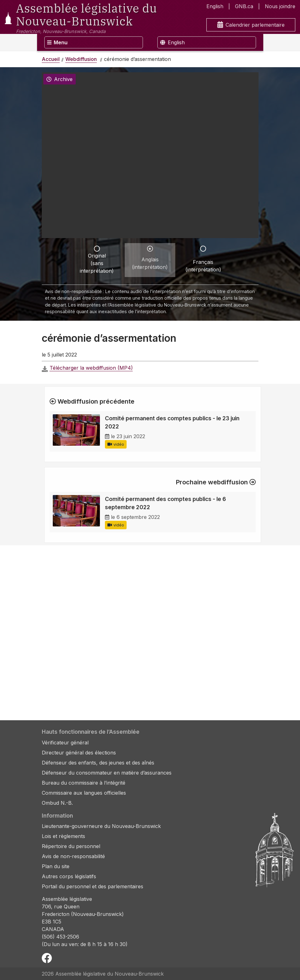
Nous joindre (280, 6)
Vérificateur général (65, 743)
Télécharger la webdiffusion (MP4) (91, 368)
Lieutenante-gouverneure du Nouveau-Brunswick (101, 826)
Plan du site (56, 866)
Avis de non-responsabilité (73, 856)
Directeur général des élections (79, 753)
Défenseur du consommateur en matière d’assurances (107, 773)
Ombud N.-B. (57, 803)
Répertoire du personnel (71, 846)
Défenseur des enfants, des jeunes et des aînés (98, 763)
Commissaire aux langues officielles (84, 793)
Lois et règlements (63, 836)
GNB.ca (244, 6)
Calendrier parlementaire (251, 25)
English (215, 6)
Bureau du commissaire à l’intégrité (84, 783)
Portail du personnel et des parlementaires (93, 886)
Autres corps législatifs (69, 876)
